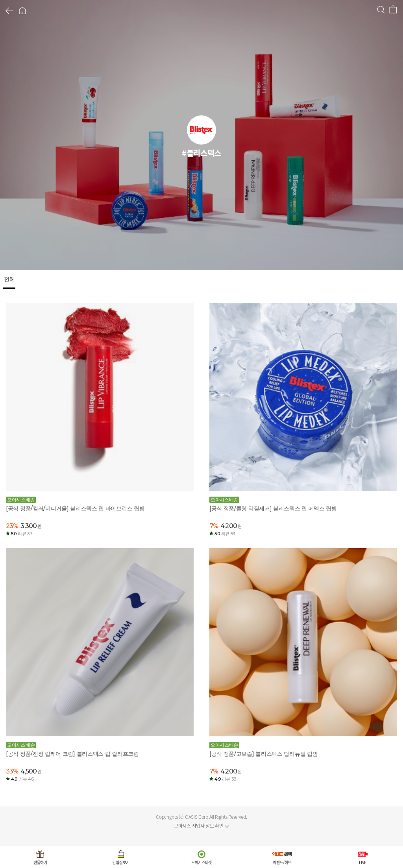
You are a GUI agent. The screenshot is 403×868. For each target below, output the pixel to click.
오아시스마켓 (201, 862)
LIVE (363, 862)
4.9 (22, 779)
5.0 (21, 534)
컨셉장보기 (121, 862)
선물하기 (40, 862)
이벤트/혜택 (282, 862)
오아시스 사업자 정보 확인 (199, 826)
